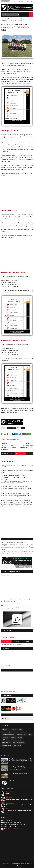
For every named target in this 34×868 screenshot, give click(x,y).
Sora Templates (28, 864)
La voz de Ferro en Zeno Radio (9, 602)
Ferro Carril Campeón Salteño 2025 (19, 774)
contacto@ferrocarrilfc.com (13, 828)
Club (21, 729)
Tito (7, 809)
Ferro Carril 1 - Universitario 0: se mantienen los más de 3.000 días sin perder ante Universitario (19, 768)
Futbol (6, 641)
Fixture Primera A (22, 732)
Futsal (28, 641)
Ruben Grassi (17, 745)
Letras (20, 737)
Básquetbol (14, 729)
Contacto (15, 490)
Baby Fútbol (5, 729)
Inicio (2, 19)
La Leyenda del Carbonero (9, 737)
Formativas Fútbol (10, 19)
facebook (30, 454)
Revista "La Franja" (7, 745)
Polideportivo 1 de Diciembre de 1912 (12, 740)
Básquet (17, 641)
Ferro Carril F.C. (20, 454)
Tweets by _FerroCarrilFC (8, 637)
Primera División (6, 743)
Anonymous (10, 792)
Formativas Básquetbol (8, 735)
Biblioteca (10, 666)
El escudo (12, 781)
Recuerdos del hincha (19, 743)
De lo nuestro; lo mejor (8, 732)
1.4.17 (23, 428)
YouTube (15, 692)
